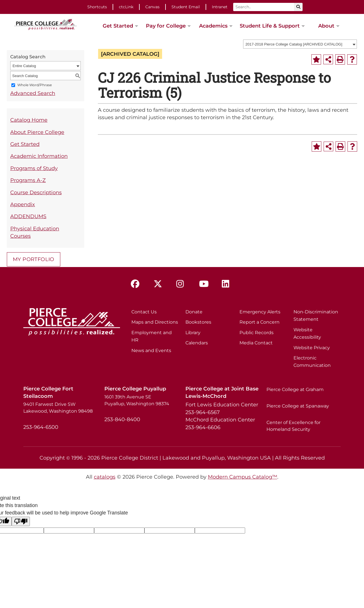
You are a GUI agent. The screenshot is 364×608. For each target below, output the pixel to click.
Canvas (152, 7)
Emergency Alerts (260, 312)
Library (193, 333)
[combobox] (300, 44)
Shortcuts (97, 7)
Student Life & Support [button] (270, 26)
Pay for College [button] (166, 26)
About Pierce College (37, 132)
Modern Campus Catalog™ (243, 477)
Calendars (197, 343)
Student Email (186, 7)
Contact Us (144, 312)
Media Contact (256, 343)
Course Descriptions (36, 192)
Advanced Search (33, 93)
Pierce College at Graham (295, 389)
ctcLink (126, 7)
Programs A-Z (28, 180)
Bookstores (198, 322)
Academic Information (39, 156)
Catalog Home (29, 120)
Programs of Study (34, 168)
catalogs (105, 477)
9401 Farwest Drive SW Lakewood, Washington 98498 (58, 408)
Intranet (220, 7)
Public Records (257, 333)
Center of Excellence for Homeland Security (293, 426)
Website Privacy (312, 348)
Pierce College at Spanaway (298, 406)
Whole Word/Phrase (35, 85)
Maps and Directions (155, 322)
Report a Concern (259, 322)
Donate (194, 312)
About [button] (326, 26)
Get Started (25, 144)
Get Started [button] (118, 26)
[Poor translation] (21, 521)
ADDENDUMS (28, 216)
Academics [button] (213, 26)
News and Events (151, 350)
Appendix (23, 204)
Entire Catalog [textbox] (24, 66)
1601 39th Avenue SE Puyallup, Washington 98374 (137, 400)
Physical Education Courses (35, 232)
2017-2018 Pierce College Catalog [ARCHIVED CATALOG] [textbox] (294, 44)
